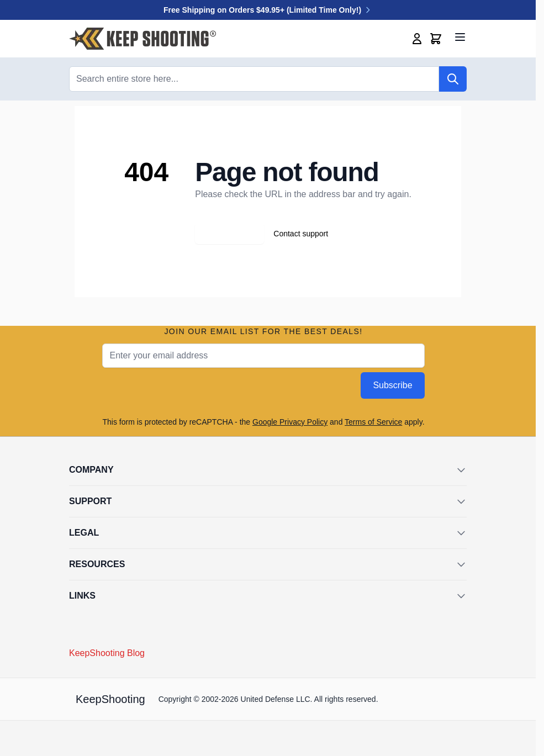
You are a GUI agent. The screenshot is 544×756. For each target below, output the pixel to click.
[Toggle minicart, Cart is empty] (436, 39)
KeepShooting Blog (107, 653)
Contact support (301, 234)
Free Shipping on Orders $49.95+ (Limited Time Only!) (268, 10)
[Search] (453, 79)
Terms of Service (373, 422)
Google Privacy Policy (290, 422)
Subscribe (392, 385)
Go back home (229, 234)
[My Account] (417, 39)
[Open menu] (460, 37)
